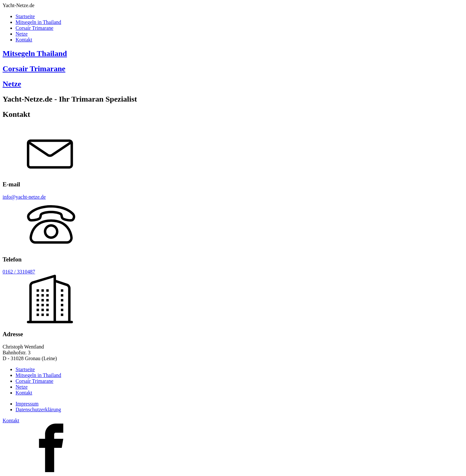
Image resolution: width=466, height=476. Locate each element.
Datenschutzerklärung (38, 410)
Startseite (25, 16)
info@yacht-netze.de (24, 197)
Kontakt (24, 40)
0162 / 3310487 (19, 272)
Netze (22, 34)
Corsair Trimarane (34, 28)
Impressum (27, 404)
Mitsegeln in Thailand (38, 22)
